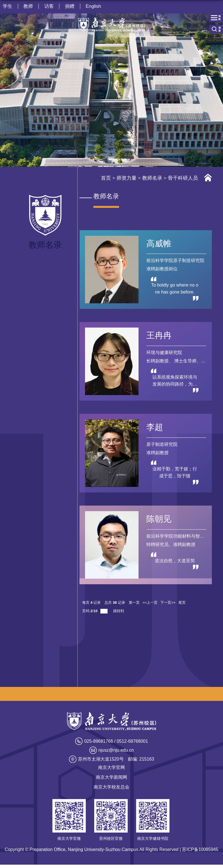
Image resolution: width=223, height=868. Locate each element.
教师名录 (152, 178)
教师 (28, 6)
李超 (155, 429)
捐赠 (70, 6)
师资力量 (127, 178)
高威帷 (159, 243)
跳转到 (119, 614)
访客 (49, 6)
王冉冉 (159, 336)
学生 (8, 6)
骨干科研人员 (183, 178)
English (94, 6)
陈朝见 (159, 521)
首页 (106, 178)
